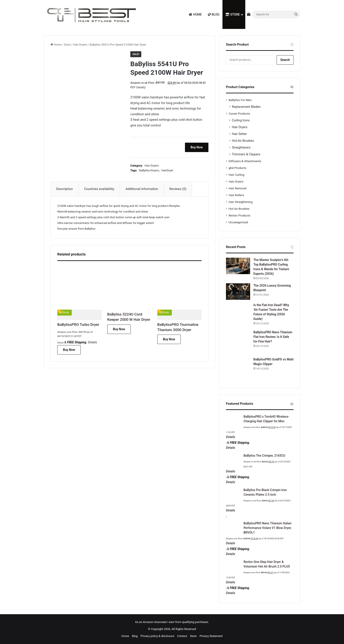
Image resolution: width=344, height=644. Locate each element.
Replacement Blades (246, 107)
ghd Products (237, 168)
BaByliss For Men (240, 100)
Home (195, 14)
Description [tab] (64, 189)
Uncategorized (238, 222)
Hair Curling (236, 175)
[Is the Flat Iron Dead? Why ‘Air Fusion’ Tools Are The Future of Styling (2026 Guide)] (238, 315)
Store (233, 14)
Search (285, 60)
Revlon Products (239, 215)
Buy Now (197, 147)
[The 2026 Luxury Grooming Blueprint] (238, 292)
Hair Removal (237, 188)
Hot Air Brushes (239, 209)
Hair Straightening (241, 202)
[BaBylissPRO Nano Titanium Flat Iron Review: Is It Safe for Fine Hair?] (238, 342)
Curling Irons (241, 120)
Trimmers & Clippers (246, 154)
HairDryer (167, 170)
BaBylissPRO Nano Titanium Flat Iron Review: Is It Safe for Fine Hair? (273, 337)
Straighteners (241, 147)
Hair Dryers (80, 45)
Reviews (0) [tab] (178, 189)
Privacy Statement (211, 636)
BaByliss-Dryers (149, 170)
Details (140, 87)
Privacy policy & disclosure (157, 636)
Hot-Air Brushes (243, 141)
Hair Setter (239, 134)
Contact (182, 636)
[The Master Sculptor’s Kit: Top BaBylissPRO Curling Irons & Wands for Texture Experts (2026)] (238, 266)
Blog (214, 14)
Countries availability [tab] (99, 189)
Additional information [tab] (142, 189)
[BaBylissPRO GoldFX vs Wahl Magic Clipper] (238, 369)
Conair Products (239, 114)
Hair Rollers (236, 195)
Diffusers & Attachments (245, 161)
